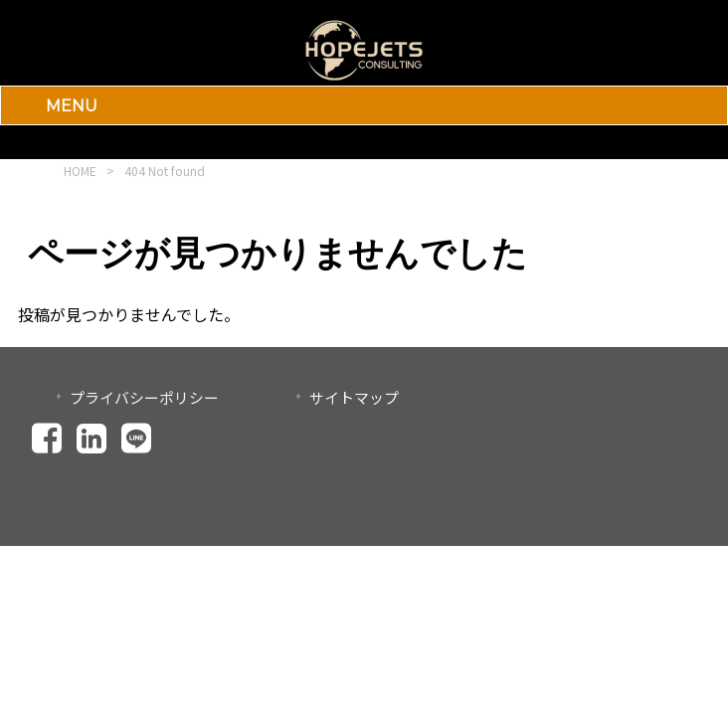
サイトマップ (354, 397)
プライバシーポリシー (144, 397)
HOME (80, 171)
